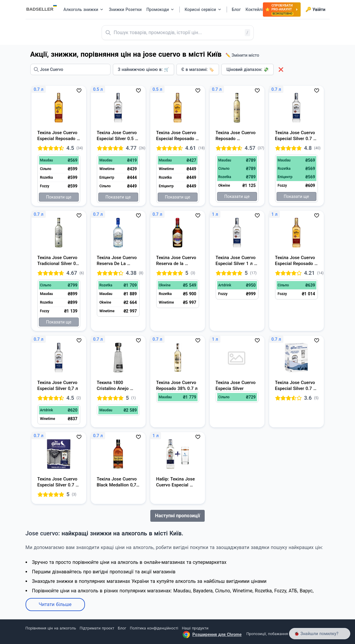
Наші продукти (195, 628)
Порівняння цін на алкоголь (51, 628)
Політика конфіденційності (154, 628)
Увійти (315, 9)
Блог (122, 628)
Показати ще (59, 197)
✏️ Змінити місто (242, 55)
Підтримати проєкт (97, 628)
